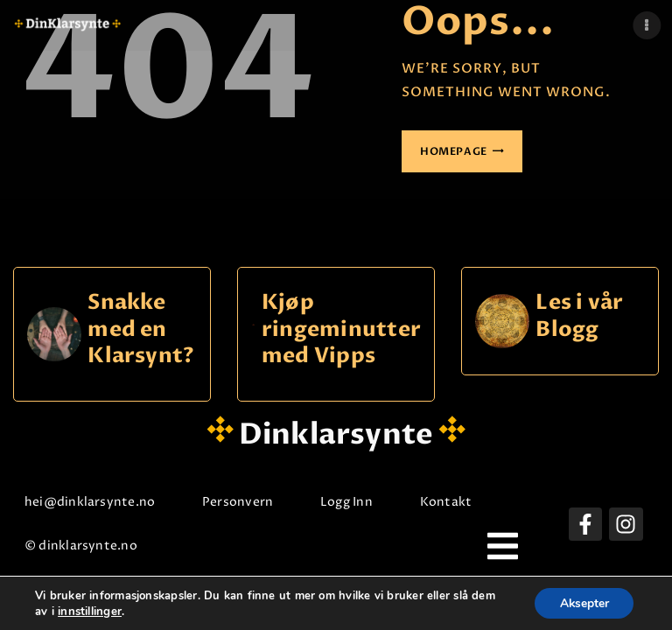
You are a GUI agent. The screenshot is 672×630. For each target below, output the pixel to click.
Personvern (244, 502)
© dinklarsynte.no (87, 546)
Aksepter (582, 602)
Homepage (454, 151)
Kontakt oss (464, 502)
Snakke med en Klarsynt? (141, 330)
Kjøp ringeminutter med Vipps (341, 330)
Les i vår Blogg (579, 316)
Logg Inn (353, 502)
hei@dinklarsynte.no (96, 502)
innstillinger (90, 611)
